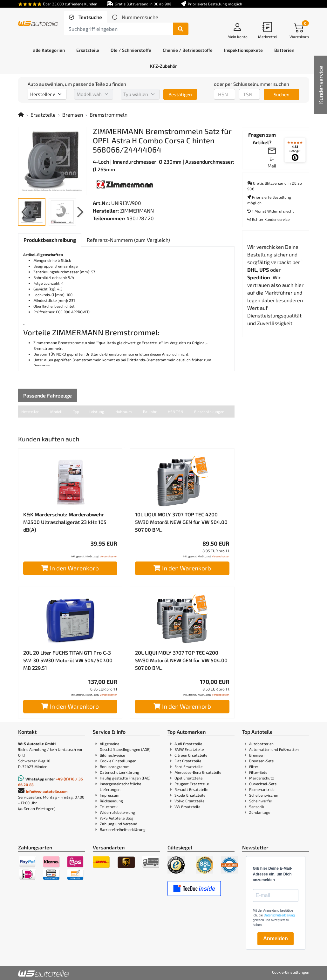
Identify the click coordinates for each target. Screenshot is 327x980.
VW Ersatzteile (187, 806)
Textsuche (90, 17)
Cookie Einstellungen (118, 761)
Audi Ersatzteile (188, 744)
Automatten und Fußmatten (274, 749)
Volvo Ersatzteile (189, 801)
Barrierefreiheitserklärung (123, 829)
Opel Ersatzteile (188, 778)
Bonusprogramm (115, 766)
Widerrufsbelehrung (117, 812)
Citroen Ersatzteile (191, 755)
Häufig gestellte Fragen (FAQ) (125, 778)
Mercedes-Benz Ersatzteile (198, 772)
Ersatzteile (43, 115)
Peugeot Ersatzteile (192, 784)
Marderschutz (262, 778)
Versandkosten (109, 556)
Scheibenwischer (264, 795)
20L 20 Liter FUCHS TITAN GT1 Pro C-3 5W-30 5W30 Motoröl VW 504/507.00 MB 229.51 (68, 660)
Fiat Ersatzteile (188, 761)
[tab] (85, 17)
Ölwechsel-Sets (263, 784)
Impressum (110, 795)
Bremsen (73, 115)
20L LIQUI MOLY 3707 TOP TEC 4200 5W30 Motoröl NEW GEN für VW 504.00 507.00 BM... (181, 660)
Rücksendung (111, 801)
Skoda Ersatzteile (190, 795)
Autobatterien (261, 744)
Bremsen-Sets (261, 761)
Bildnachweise (112, 755)
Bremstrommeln (109, 115)
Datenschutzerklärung (119, 772)
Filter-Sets (258, 772)
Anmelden (275, 939)
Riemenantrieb (262, 789)
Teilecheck (109, 806)
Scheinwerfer (261, 801)
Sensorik (257, 806)
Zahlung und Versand (119, 824)
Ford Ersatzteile (188, 766)
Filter (254, 766)
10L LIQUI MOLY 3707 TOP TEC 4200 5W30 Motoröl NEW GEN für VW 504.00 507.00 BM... (181, 522)
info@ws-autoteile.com (47, 791)
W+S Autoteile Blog (117, 818)
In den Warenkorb (70, 568)
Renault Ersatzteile (191, 789)
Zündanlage (260, 812)
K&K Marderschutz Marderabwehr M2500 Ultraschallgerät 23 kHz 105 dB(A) (65, 522)
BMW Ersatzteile (189, 749)
